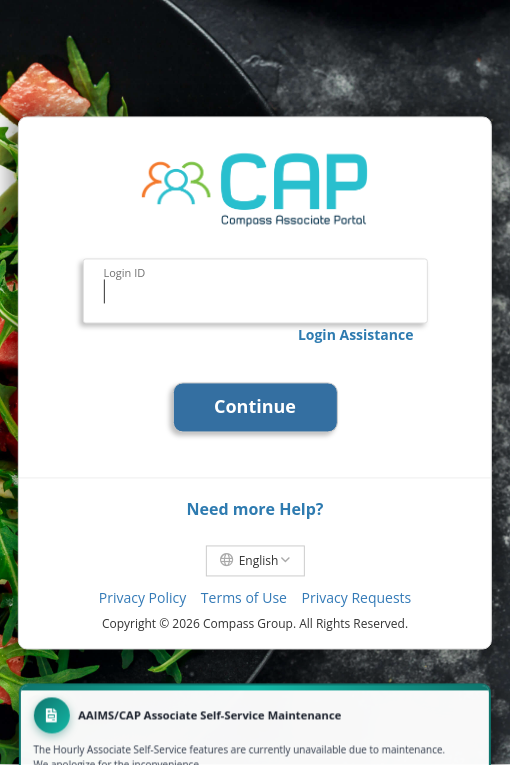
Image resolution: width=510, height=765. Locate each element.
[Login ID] (254, 292)
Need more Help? (254, 509)
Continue (255, 406)
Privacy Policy (142, 598)
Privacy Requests (357, 598)
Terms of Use (244, 598)
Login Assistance (356, 334)
